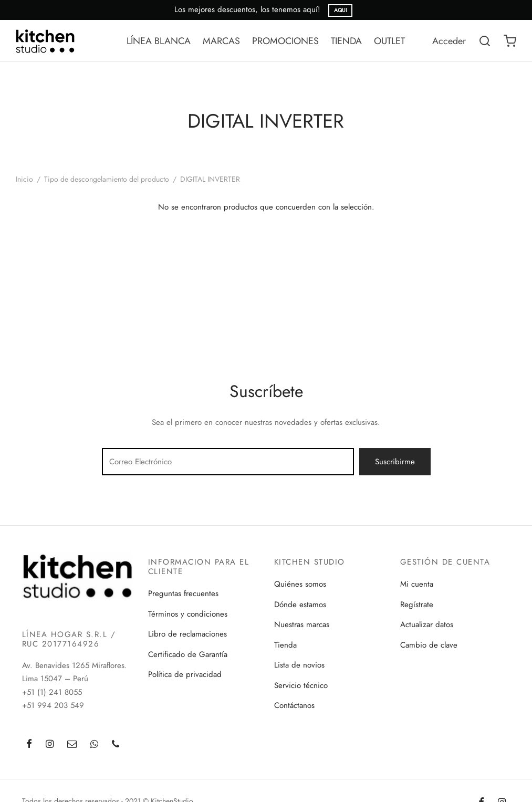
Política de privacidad (185, 674)
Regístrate (417, 605)
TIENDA (346, 41)
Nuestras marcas (302, 624)
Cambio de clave (429, 645)
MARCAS (221, 41)
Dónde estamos (300, 605)
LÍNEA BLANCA (159, 41)
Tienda (285, 645)
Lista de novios (299, 665)
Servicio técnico (301, 685)
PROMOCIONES (285, 41)
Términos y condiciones (188, 614)
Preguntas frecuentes (183, 593)
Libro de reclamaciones (187, 634)
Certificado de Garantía (188, 654)
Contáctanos (294, 705)
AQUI (341, 10)
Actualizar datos (427, 624)
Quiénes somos (300, 584)
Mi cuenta (417, 584)
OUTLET (389, 41)
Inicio (24, 179)
